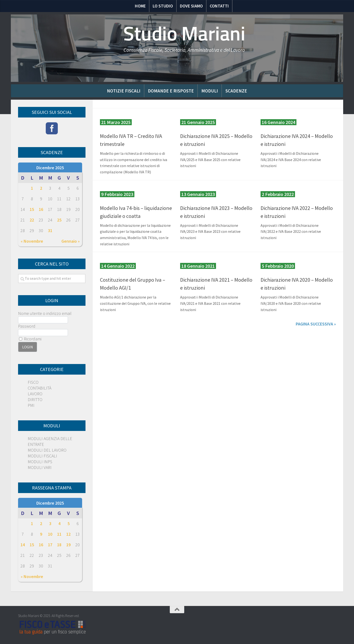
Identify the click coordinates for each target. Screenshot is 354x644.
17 (50, 545)
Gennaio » (71, 241)
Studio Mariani (184, 34)
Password (27, 326)
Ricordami (30, 339)
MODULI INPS (40, 462)
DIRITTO (35, 400)
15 (32, 209)
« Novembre (32, 241)
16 (41, 209)
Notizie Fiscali (124, 91)
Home (140, 6)
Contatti (219, 6)
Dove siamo (191, 6)
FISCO (33, 382)
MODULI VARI (40, 467)
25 (59, 220)
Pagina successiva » (316, 324)
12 (68, 534)
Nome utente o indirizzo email (45, 313)
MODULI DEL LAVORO (47, 450)
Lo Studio (163, 6)
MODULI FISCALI (42, 456)
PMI (31, 405)
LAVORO (35, 394)
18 (59, 545)
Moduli (210, 91)
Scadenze (236, 91)
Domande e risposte (171, 91)
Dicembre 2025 (50, 168)
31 (50, 231)
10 (50, 534)
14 (23, 545)
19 (68, 545)
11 (59, 534)
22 (32, 220)
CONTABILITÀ (39, 388)
